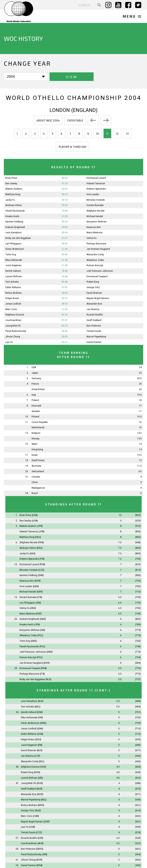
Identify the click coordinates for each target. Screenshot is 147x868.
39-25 (65, 243)
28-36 (65, 331)
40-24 (65, 178)
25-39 (65, 336)
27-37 (65, 238)
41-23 (65, 183)
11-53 (65, 309)
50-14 (65, 200)
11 (107, 133)
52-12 (65, 298)
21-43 (65, 249)
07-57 (65, 320)
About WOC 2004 (48, 120)
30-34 (65, 233)
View (63, 77)
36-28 (65, 282)
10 (98, 133)
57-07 (65, 287)
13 (127, 133)
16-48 (65, 276)
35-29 (65, 205)
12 (117, 133)
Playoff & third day (73, 146)
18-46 (65, 271)
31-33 (65, 216)
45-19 (65, 194)
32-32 (65, 189)
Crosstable (75, 120)
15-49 (65, 211)
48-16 (65, 304)
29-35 (65, 227)
